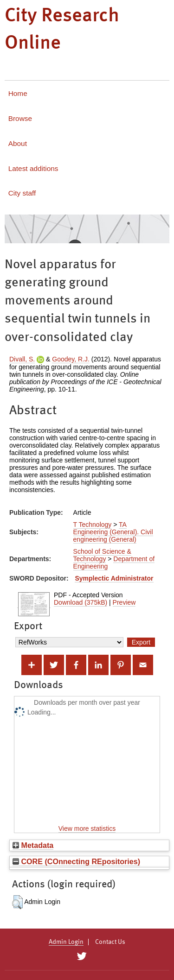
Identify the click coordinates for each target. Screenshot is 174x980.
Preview (124, 602)
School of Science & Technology (102, 555)
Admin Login (66, 942)
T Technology (93, 525)
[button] (17, 902)
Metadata (33, 845)
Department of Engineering (114, 563)
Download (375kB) (81, 602)
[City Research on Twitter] (82, 956)
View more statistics (87, 828)
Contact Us (110, 942)
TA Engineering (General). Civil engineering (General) (113, 532)
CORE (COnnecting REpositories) (76, 861)
